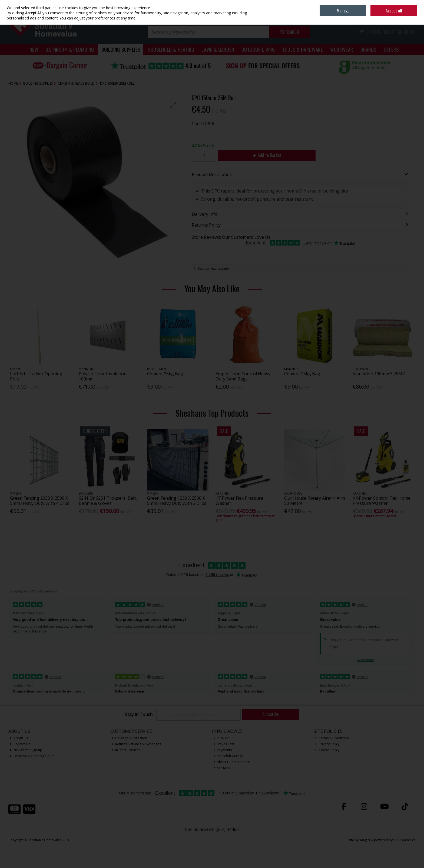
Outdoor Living (258, 49)
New (34, 49)
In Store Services (126, 750)
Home (378, 4)
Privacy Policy (327, 744)
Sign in (401, 16)
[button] (173, 105)
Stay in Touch (139, 715)
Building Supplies (121, 49)
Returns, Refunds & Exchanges (136, 744)
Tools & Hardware (302, 49)
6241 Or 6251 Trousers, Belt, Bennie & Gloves (108, 501)
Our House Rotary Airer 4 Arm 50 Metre (315, 501)
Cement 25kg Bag (165, 374)
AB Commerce (405, 840)
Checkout (407, 32)
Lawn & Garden (218, 49)
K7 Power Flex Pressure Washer (239, 501)
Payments (223, 750)
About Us (19, 738)
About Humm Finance (232, 762)
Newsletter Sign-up (26, 750)
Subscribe (270, 714)
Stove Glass (224, 744)
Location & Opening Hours (32, 756)
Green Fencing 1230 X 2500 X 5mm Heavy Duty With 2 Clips (177, 501)
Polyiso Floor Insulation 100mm (103, 376)
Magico (366, 840)
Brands (368, 49)
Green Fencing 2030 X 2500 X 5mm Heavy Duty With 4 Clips (40, 501)
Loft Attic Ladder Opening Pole (36, 376)
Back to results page (213, 268)
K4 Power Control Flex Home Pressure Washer (382, 501)
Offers (391, 49)
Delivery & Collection (129, 738)
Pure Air (221, 738)
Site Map (222, 768)
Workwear (342, 49)
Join (413, 16)
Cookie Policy (327, 750)
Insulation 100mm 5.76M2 (379, 374)
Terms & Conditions (332, 738)
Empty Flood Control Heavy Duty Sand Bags (243, 376)
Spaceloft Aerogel (229, 756)
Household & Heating (171, 49)
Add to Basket (267, 155)
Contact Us (20, 744)
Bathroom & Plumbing (70, 49)
